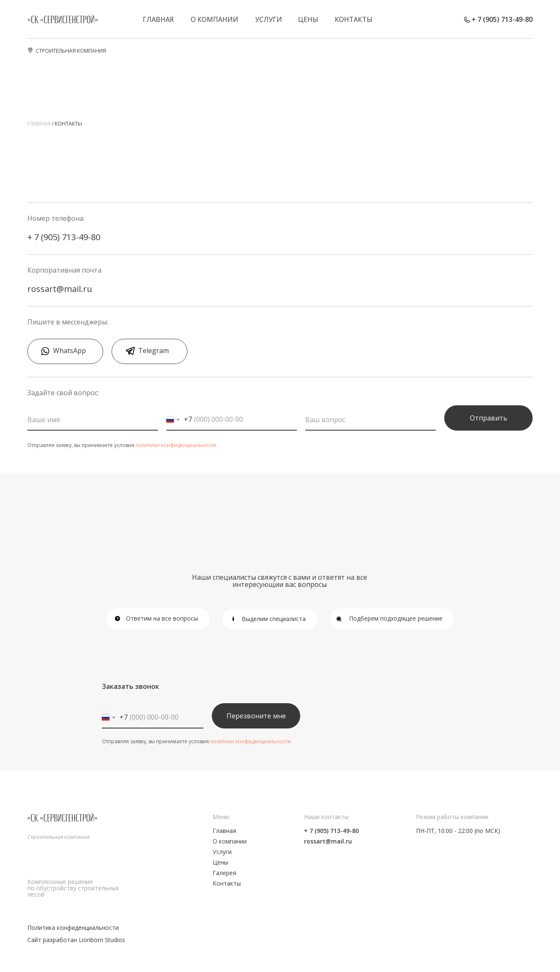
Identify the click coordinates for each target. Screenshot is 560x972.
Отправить (489, 418)
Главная (158, 19)
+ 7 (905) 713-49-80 (502, 19)
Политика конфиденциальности (73, 928)
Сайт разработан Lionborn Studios (76, 940)
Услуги (269, 19)
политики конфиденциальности (176, 445)
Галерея (224, 873)
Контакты (354, 19)
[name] (93, 420)
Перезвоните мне (256, 716)
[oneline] (371, 420)
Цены (308, 19)
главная (39, 124)
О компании (215, 19)
